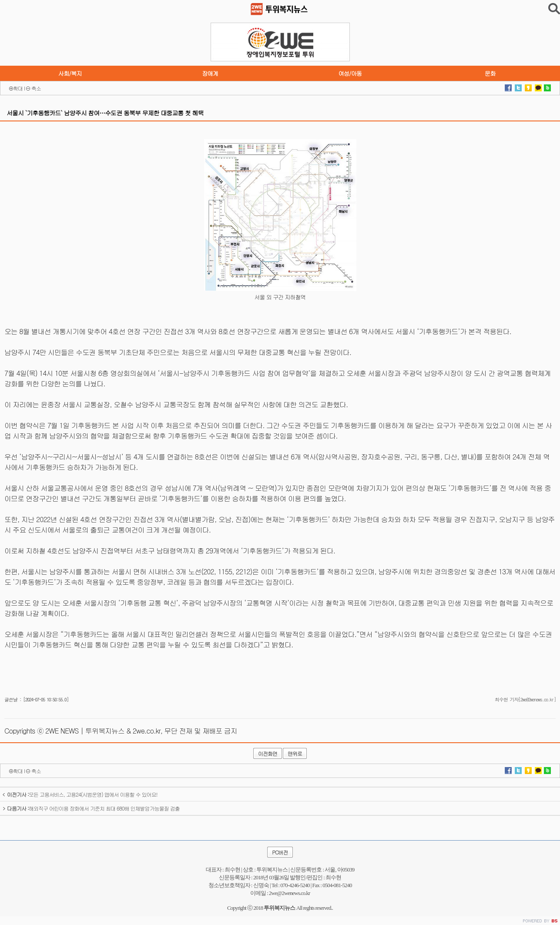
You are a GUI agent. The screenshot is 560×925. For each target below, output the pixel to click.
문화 (490, 73)
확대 (18, 88)
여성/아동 (350, 73)
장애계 (210, 73)
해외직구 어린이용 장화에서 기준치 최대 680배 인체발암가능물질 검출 (91, 808)
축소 (36, 88)
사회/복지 (70, 73)
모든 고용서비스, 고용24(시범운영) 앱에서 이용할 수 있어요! (80, 794)
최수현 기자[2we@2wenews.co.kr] (525, 699)
